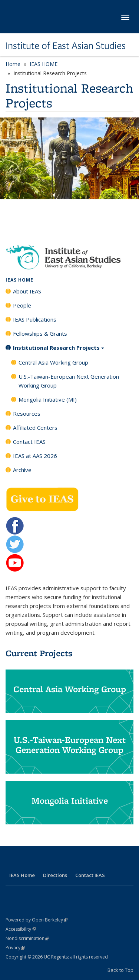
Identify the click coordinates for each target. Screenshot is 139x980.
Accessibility (21, 929)
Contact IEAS (29, 442)
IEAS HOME (44, 64)
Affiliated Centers (35, 428)
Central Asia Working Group (53, 362)
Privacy (15, 948)
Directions (55, 875)
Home (13, 64)
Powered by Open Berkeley (37, 920)
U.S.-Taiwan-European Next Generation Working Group (69, 381)
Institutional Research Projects (59, 350)
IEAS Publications (35, 319)
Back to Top (120, 970)
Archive (22, 470)
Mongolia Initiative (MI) (48, 399)
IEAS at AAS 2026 (35, 456)
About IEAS (27, 291)
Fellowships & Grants (40, 333)
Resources (27, 413)
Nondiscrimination (27, 938)
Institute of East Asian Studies (66, 46)
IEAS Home (22, 875)
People (22, 305)
